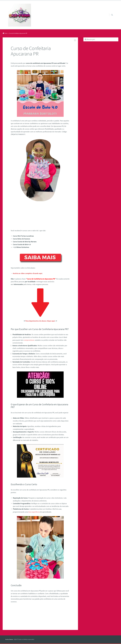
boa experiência (34, 511)
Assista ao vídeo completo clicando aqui (27, 273)
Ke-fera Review (10, 639)
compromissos (29, 340)
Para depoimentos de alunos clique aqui (40, 321)
